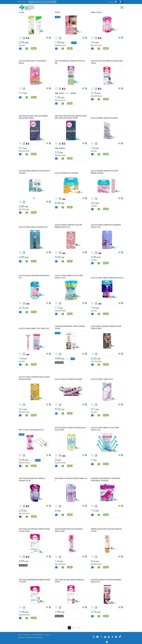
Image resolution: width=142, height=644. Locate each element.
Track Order (111, 2)
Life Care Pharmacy (27, 638)
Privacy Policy (26, 635)
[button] (34, 198)
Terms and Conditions (37, 635)
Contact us (47, 635)
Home (20, 635)
